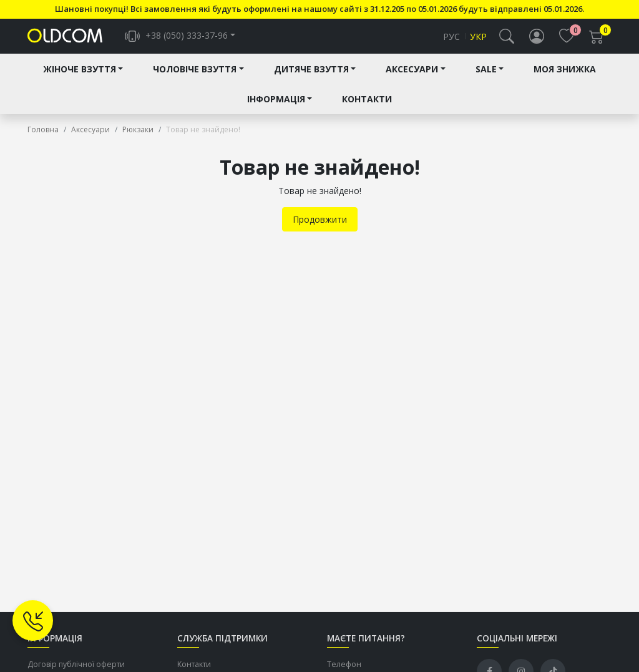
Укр (478, 41)
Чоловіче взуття (195, 79)
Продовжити (320, 229)
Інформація (276, 109)
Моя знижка (565, 79)
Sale (486, 79)
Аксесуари (412, 79)
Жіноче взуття (80, 79)
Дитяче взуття (311, 79)
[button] (507, 41)
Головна (43, 139)
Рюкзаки (138, 139)
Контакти (367, 109)
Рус (451, 41)
